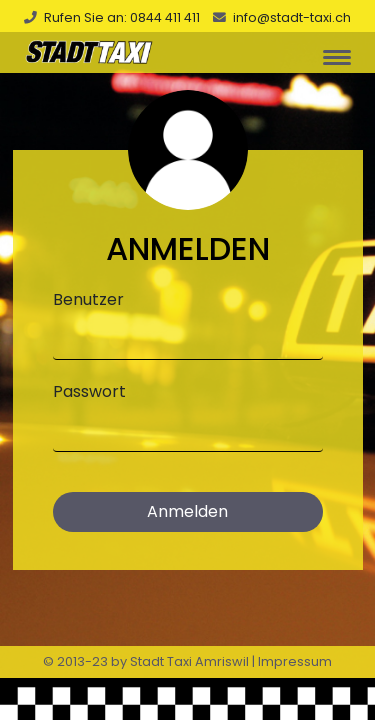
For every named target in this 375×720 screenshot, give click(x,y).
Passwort (89, 391)
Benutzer (88, 299)
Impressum (295, 661)
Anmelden (187, 511)
